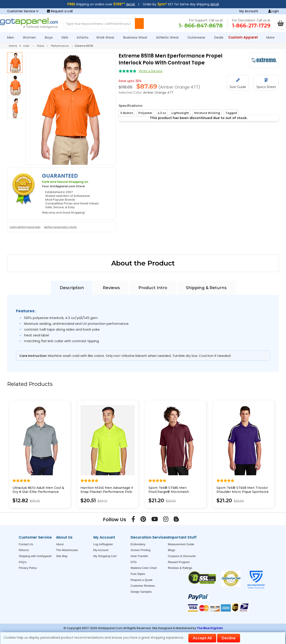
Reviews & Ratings (180, 568)
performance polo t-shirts (60, 227)
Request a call (60, 11)
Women (31, 37)
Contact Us (26, 544)
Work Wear (107, 37)
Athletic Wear (169, 37)
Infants (84, 37)
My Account (249, 11)
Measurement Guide (181, 544)
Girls (67, 37)
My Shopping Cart (105, 556)
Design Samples (141, 592)
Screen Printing (141, 550)
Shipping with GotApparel (35, 556)
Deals (219, 37)
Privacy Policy (28, 568)
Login (274, 11)
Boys (51, 37)
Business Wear (137, 37)
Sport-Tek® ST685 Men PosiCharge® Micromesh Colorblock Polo (169, 492)
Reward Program (179, 562)
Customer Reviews (143, 586)
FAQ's (23, 562)
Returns (24, 550)
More (272, 37)
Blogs (172, 550)
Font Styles (138, 574)
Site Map (62, 556)
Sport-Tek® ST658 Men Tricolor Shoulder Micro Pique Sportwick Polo (243, 492)
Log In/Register (103, 544)
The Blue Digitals (210, 628)
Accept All (202, 638)
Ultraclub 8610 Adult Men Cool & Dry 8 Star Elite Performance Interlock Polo (38, 492)
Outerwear (198, 37)
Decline (229, 638)
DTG (134, 562)
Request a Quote (142, 580)
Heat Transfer (139, 556)
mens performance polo (25, 227)
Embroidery (138, 544)
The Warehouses (67, 550)
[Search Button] (139, 24)
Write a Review (151, 71)
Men (12, 37)
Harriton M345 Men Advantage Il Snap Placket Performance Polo (107, 490)
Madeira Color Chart (144, 568)
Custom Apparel (245, 37)
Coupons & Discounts (182, 556)
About (60, 544)
